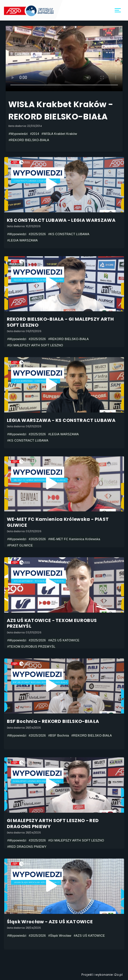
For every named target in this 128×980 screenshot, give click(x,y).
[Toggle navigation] (118, 10)
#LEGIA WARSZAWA (23, 240)
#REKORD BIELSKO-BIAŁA (29, 140)
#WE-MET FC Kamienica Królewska (74, 539)
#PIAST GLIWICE (20, 545)
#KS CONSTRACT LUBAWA (69, 234)
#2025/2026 (37, 234)
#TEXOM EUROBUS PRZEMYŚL (31, 646)
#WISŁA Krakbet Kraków (59, 134)
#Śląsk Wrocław (60, 936)
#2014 (35, 134)
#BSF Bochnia (59, 735)
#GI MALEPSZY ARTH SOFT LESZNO (35, 345)
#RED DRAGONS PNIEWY (27, 847)
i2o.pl (118, 975)
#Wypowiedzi (18, 134)
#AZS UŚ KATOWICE (64, 640)
